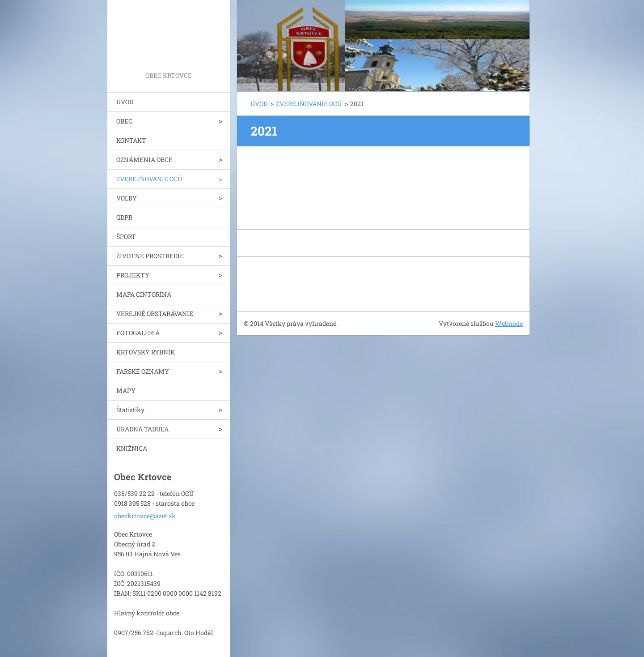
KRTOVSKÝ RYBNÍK (146, 352)
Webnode (509, 323)
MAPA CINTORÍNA (144, 294)
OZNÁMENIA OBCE (144, 160)
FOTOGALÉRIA (138, 333)
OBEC (124, 121)
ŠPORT (126, 237)
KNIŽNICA (132, 448)
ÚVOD (125, 102)
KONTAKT (131, 140)
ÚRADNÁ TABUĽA (142, 429)
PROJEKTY (133, 275)
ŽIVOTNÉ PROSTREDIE (150, 256)
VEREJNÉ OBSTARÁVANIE (155, 314)
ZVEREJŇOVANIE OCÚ (149, 179)
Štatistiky (130, 410)
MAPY (126, 390)
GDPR (124, 217)
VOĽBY (127, 198)
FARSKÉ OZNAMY (143, 371)
